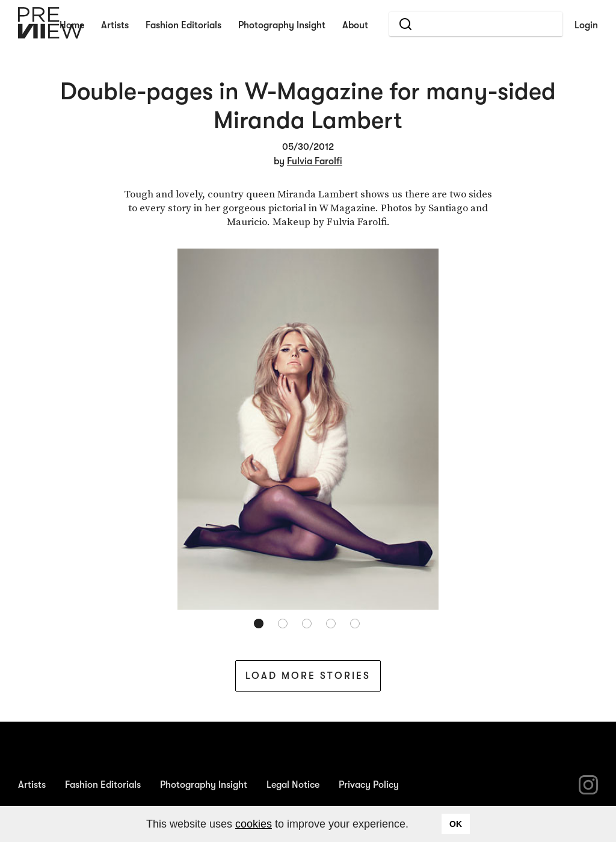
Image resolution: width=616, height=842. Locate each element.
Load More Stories (308, 676)
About (355, 25)
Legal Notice (293, 785)
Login (586, 25)
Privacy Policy (369, 785)
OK (456, 824)
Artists (115, 25)
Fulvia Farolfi (315, 161)
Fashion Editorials (183, 25)
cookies (254, 824)
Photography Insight (282, 25)
